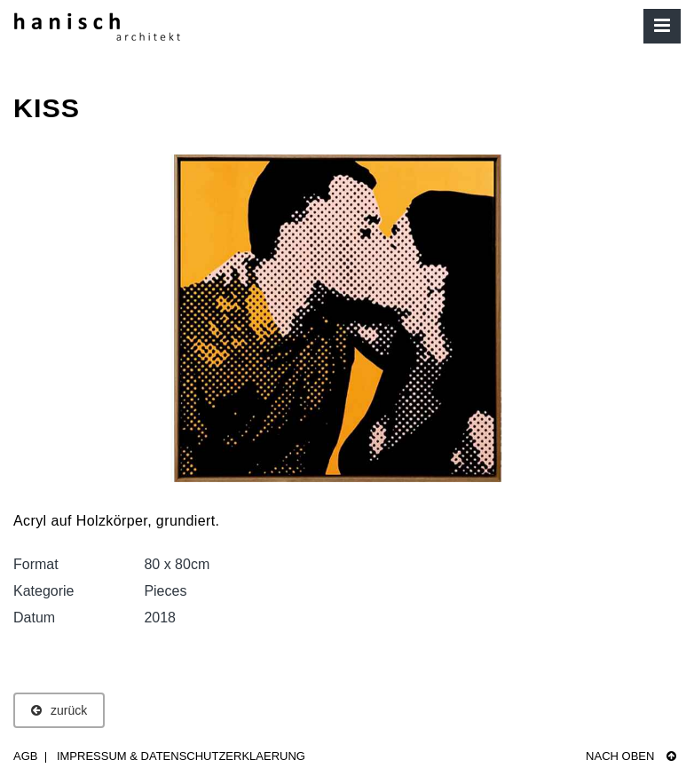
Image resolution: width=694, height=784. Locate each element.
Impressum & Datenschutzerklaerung (181, 756)
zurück (59, 710)
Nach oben (631, 756)
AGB (25, 756)
